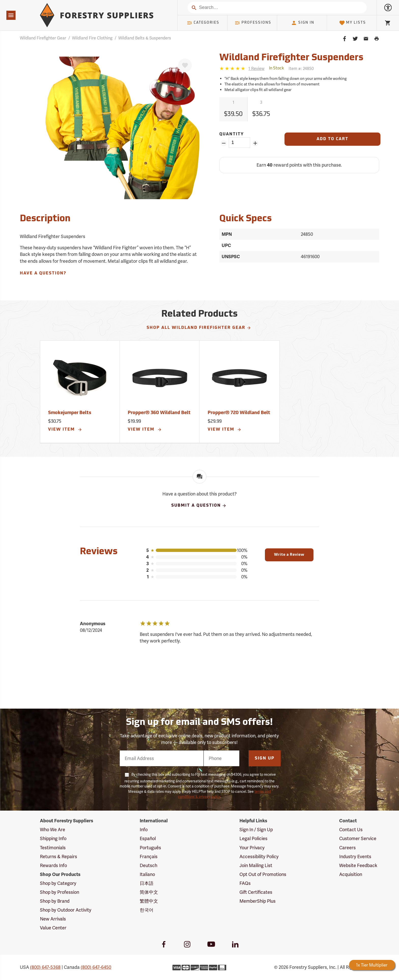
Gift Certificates (256, 892)
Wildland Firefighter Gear (43, 38)
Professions (253, 23)
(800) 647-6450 (96, 967)
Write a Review (289, 555)
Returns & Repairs (59, 857)
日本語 (147, 883)
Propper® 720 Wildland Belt (239, 413)
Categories (203, 23)
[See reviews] (256, 69)
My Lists (353, 23)
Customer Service (358, 838)
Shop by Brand (55, 901)
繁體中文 (149, 901)
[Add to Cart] (332, 139)
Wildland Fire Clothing (92, 38)
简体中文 (149, 892)
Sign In (303, 23)
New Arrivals (53, 919)
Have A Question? (43, 273)
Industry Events (355, 857)
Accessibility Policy (259, 857)
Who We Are (53, 830)
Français (149, 857)
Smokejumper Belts (70, 413)
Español (148, 838)
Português (150, 848)
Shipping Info (53, 838)
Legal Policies (253, 838)
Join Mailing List (256, 865)
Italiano (147, 874)
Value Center (53, 928)
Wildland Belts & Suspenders (145, 38)
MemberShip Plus (258, 901)
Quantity (232, 134)
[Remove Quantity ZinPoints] (224, 143)
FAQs (245, 883)
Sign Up (265, 758)
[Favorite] (185, 65)
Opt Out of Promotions (263, 874)
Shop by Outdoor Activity (66, 910)
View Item (65, 430)
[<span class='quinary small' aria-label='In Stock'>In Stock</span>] (276, 68)
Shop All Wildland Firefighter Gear (199, 328)
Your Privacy (252, 848)
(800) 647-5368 (45, 967)
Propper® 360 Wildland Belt (159, 413)
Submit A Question (199, 506)
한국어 (147, 910)
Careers (347, 848)
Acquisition (351, 874)
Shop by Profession (60, 892)
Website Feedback (358, 865)
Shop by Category (58, 883)
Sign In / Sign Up (256, 830)
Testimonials (53, 848)
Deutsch (148, 865)
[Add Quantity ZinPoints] (255, 143)
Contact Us (351, 830)
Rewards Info (53, 865)
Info (144, 830)
